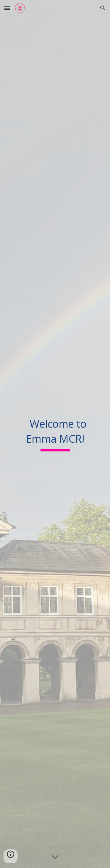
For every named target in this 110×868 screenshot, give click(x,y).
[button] (7, 8)
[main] (55, 434)
